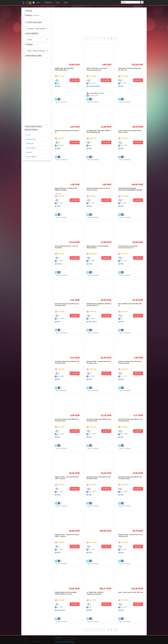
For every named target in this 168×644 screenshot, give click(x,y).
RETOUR (36, 15)
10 (115, 38)
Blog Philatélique (70, 642)
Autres (59, 264)
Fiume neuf (30, 144)
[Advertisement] (37, 92)
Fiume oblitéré (31, 148)
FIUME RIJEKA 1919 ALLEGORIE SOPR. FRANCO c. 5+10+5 (66, 593)
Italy (58, 322)
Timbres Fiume (31, 139)
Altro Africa (93, 322)
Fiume (28, 135)
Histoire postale (94, 86)
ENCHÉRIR (106, 80)
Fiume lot (29, 152)
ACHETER (75, 80)
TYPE (39, 3)
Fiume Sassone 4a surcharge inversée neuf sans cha (128, 247)
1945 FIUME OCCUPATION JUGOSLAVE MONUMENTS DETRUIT (130, 189)
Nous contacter (59, 642)
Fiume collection (31, 157)
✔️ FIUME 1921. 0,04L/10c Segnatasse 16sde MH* (95, 593)
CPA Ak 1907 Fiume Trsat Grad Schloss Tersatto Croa (97, 69)
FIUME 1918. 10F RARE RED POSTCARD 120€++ (64, 69)
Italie (59, 86)
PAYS (58, 3)
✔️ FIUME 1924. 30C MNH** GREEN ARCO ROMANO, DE (98, 131)
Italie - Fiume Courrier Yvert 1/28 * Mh (130, 592)
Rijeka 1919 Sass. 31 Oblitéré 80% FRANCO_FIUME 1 (66, 189)
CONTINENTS (48, 3)
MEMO (65, 3)
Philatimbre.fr (59, 638)
